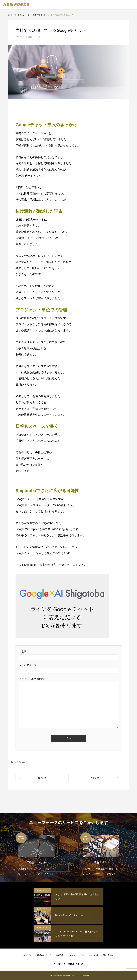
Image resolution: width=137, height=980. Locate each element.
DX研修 (60, 955)
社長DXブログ (34, 37)
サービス (27, 955)
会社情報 (94, 955)
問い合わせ (109, 955)
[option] (36, 854)
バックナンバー (76, 955)
